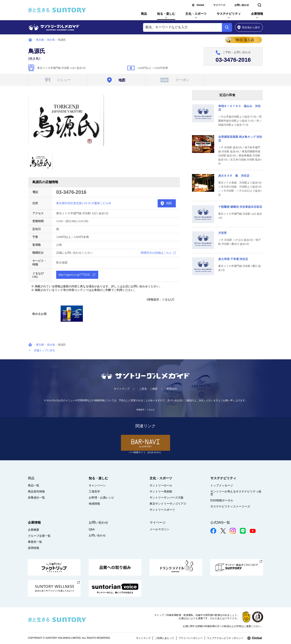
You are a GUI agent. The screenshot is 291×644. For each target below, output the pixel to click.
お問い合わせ (242, 5)
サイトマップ (122, 389)
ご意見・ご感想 (148, 389)
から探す (249, 27)
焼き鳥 (51, 40)
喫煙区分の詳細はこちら (156, 253)
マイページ (219, 5)
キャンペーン (97, 485)
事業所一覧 (35, 542)
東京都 (40, 40)
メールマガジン (159, 529)
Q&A (92, 529)
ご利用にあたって (164, 638)
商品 (144, 14)
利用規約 (172, 389)
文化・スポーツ (196, 14)
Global (200, 5)
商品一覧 (34, 485)
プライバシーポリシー (191, 638)
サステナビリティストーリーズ (230, 506)
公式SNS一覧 (220, 523)
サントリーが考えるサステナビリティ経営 (236, 493)
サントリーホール (161, 485)
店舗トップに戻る (44, 350)
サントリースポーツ (162, 510)
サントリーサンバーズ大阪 (167, 498)
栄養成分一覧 (36, 498)
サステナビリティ (229, 14)
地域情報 (94, 504)
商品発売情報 (36, 491)
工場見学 (94, 491)
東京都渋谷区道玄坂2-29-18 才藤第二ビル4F (84, 203)
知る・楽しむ (166, 14)
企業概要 (34, 530)
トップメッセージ (222, 485)
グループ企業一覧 (39, 536)
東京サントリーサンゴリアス (168, 504)
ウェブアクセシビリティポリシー (225, 638)
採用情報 (34, 548)
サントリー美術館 (161, 491)
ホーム (30, 40)
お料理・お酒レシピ (101, 498)
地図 (169, 203)
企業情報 (257, 14)
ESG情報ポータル (222, 500)
